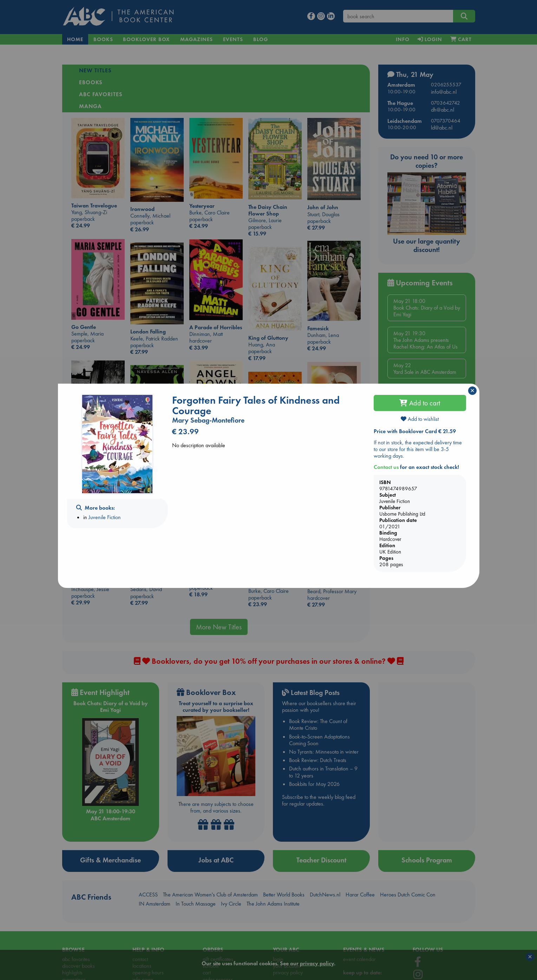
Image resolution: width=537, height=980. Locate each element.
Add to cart (420, 403)
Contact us (386, 467)
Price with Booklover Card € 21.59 (415, 431)
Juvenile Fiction (105, 517)
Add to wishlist (420, 419)
